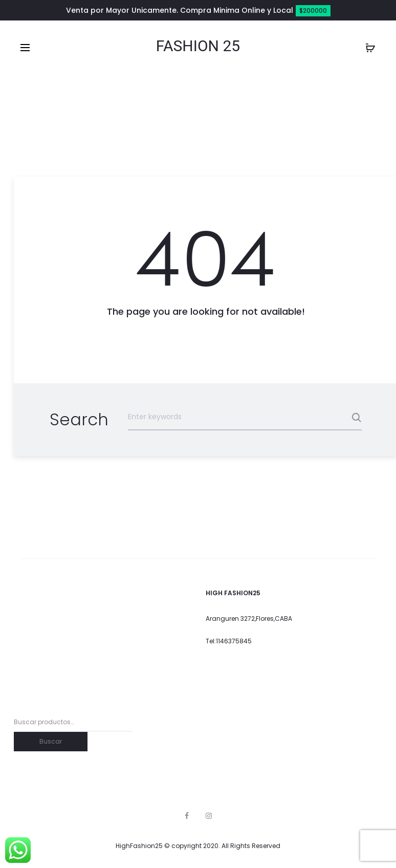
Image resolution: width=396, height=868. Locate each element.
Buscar (51, 741)
